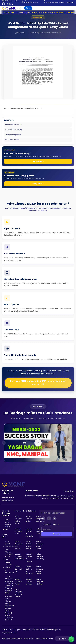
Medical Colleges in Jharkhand (30, 570)
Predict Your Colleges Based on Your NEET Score (58, 498)
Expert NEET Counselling (14, 130)
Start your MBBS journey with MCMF (38, 383)
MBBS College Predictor (14, 125)
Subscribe (57, 534)
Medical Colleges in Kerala (29, 582)
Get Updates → (38, 184)
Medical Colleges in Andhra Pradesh (19, 520)
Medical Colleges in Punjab (19, 582)
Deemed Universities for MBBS (9, 565)
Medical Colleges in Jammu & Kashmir (19, 593)
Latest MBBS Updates (13, 135)
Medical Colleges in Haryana (29, 558)
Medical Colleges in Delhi (19, 569)
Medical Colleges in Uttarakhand (19, 556)
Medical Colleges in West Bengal (29, 545)
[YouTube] (43, 518)
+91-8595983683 (8, 500)
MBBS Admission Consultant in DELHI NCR (9, 554)
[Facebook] (55, 518)
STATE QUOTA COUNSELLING (9, 544)
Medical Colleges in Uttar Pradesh (19, 545)
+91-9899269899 (8, 498)
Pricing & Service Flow (14, 638)
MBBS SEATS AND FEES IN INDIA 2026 (8, 525)
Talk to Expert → (38, 161)
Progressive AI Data (9, 633)
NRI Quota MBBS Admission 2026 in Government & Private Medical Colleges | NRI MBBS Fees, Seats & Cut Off (9, 608)
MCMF (10, 630)
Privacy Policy (29, 638)
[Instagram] (49, 518)
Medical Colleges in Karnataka (30, 532)
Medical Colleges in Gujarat (19, 531)
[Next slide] (72, 443)
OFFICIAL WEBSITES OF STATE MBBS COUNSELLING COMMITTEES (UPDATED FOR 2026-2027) (9, 585)
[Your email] (58, 529)
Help (4, 638)
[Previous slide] (4, 443)
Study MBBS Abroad (12, 140)
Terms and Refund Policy (44, 638)
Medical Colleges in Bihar (29, 519)
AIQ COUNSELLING (9, 572)
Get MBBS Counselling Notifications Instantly (59, 496)
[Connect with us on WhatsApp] (71, 639)
